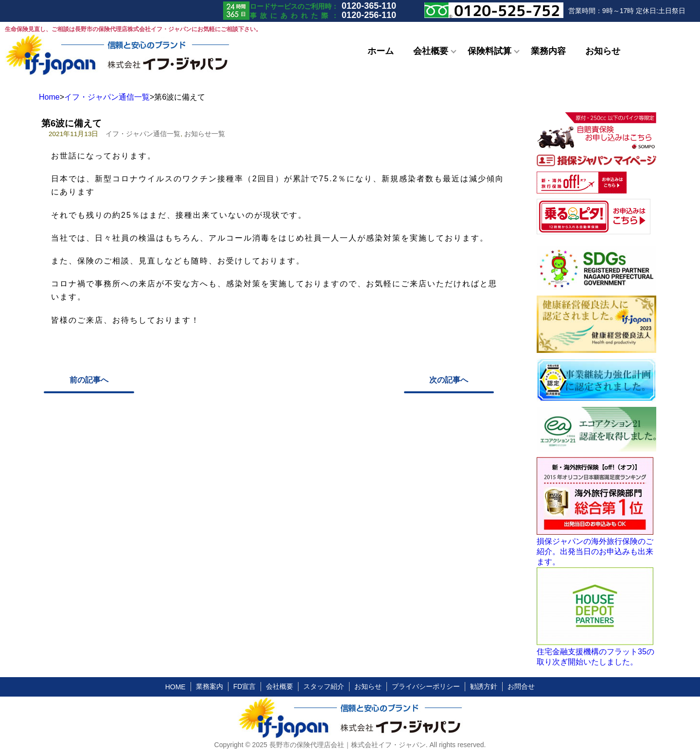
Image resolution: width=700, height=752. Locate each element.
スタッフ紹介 (324, 686)
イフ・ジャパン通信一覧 (107, 97)
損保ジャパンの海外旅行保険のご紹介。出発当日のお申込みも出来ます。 (595, 551)
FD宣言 (245, 686)
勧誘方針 (484, 686)
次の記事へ (449, 380)
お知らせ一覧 (205, 134)
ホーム (381, 51)
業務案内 (210, 686)
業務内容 (548, 51)
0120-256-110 (369, 15)
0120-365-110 (369, 6)
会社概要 (431, 51)
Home (49, 97)
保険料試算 (490, 51)
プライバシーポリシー (426, 686)
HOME (175, 687)
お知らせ (603, 51)
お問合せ (521, 686)
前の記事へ (89, 380)
